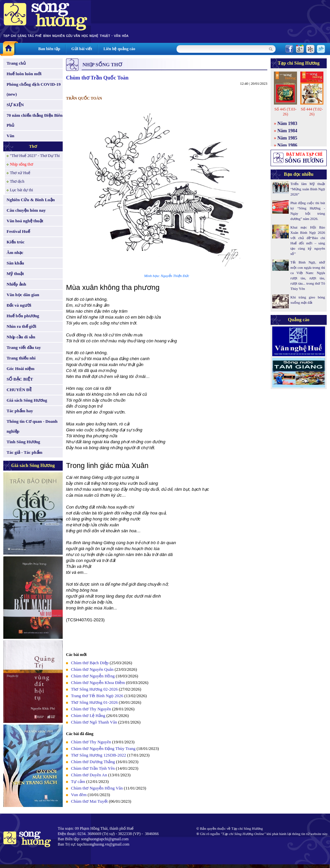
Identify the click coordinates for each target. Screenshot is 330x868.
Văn (10, 136)
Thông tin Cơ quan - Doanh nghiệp (32, 426)
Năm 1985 (287, 138)
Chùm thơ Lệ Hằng (88, 715)
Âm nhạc (15, 252)
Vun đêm (79, 795)
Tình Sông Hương (23, 442)
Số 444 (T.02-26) (312, 112)
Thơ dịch (17, 181)
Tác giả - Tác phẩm (24, 452)
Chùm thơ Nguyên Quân (92, 669)
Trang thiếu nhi (21, 358)
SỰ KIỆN (15, 105)
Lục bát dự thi (21, 190)
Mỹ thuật (15, 274)
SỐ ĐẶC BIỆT (20, 379)
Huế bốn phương (23, 316)
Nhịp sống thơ (21, 164)
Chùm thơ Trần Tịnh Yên (93, 768)
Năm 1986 (287, 145)
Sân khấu (15, 263)
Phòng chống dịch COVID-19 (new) (34, 89)
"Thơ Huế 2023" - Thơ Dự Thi (35, 156)
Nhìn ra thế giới (21, 326)
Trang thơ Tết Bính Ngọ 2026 (97, 696)
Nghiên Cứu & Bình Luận (31, 200)
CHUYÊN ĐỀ (19, 390)
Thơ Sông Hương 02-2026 (94, 689)
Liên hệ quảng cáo (119, 49)
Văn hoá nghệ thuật (25, 221)
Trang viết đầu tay (24, 347)
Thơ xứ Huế (20, 173)
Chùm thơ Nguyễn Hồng (93, 676)
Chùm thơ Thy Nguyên (91, 709)
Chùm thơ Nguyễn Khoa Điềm (98, 682)
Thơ (33, 146)
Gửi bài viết (82, 49)
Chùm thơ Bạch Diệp (90, 663)
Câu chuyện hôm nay (26, 210)
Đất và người (19, 305)
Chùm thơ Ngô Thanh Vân (94, 722)
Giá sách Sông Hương (27, 400)
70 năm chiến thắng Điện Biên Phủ (34, 120)
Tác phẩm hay (20, 411)
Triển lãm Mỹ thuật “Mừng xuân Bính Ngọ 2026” (308, 189)
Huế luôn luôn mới (24, 74)
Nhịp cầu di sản (21, 337)
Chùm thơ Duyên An (89, 775)
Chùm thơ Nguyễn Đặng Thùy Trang (103, 748)
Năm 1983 (287, 124)
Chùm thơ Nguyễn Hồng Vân (97, 788)
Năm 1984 (287, 131)
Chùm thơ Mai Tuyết (89, 801)
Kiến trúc (16, 242)
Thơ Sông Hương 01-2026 (94, 702)
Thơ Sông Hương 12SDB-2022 (99, 755)
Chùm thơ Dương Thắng (93, 762)
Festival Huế (18, 231)
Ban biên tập (49, 49)
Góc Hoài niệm (20, 369)
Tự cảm (78, 781)
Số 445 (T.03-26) (285, 112)
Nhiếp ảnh (16, 284)
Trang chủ (16, 63)
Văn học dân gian (23, 295)
